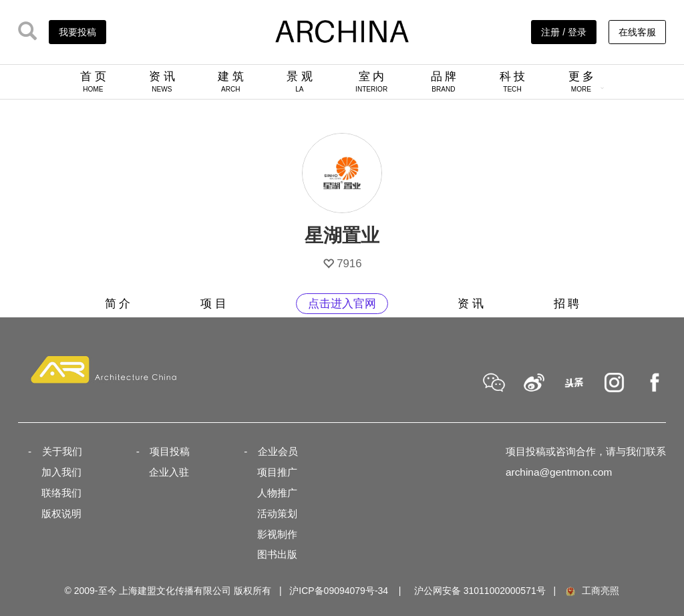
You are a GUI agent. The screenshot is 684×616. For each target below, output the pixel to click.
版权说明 (61, 513)
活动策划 (277, 513)
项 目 (213, 304)
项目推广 (277, 472)
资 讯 (162, 82)
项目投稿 (170, 451)
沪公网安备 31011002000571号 (480, 591)
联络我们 (61, 493)
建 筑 (231, 82)
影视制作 (277, 534)
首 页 (93, 82)
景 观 (300, 82)
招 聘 (567, 304)
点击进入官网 (342, 304)
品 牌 (444, 82)
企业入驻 (169, 472)
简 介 (118, 304)
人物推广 (277, 493)
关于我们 (62, 451)
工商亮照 (592, 591)
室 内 (371, 82)
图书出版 (277, 554)
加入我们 (61, 472)
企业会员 (278, 451)
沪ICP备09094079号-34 (339, 591)
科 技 (513, 82)
